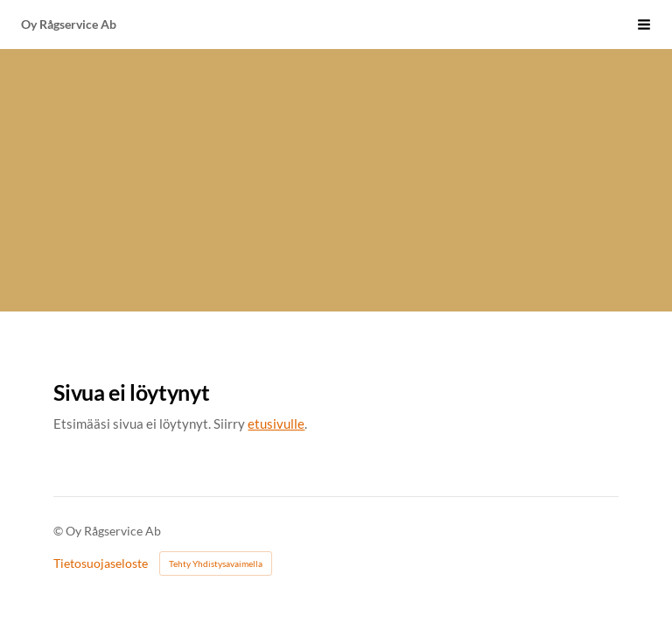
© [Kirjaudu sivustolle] (59, 531)
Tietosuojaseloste (101, 563)
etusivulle (276, 423)
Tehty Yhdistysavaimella (216, 563)
